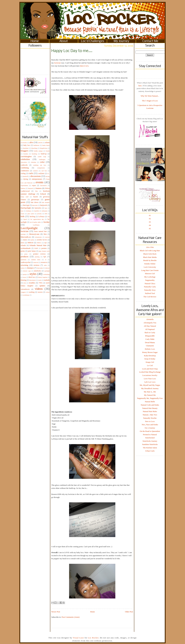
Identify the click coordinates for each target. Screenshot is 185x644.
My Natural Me (150, 395)
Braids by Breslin (150, 260)
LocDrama (36, 225)
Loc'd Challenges (93, 41)
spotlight (47, 271)
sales (45, 265)
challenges (42, 159)
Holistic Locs (150, 349)
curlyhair (41, 174)
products (25, 256)
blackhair (26, 148)
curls (31, 173)
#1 (150, 215)
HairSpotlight (26, 208)
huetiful (37, 211)
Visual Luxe (78, 638)
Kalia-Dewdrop (150, 356)
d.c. (48, 174)
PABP (36, 248)
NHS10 (30, 243)
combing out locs (40, 165)
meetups (23, 234)
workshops (26, 295)
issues (22, 214)
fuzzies (36, 197)
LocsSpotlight (29, 228)
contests (35, 171)
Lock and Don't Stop (150, 369)
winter (48, 292)
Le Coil (150, 365)
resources (44, 262)
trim (25, 283)
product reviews (39, 254)
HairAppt (26, 205)
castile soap (42, 157)
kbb (46, 214)
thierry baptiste (43, 277)
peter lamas (32, 251)
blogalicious (44, 148)
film (36, 191)
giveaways (35, 200)
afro (31, 142)
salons (23, 268)
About (64, 41)
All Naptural (150, 329)
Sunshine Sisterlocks (150, 444)
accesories (24, 143)
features (39, 188)
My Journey (121, 41)
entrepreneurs (37, 179)
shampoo (30, 268)
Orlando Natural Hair (38, 245)
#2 (150, 219)
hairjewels (44, 205)
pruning (37, 257)
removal (36, 262)
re (46, 260)
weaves (40, 292)
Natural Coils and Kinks (150, 405)
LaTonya (41, 217)
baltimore (36, 145)
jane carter (31, 214)
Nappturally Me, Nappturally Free (150, 398)
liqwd (25, 219)
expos (34, 185)
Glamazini (150, 346)
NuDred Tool (150, 293)
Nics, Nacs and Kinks (150, 425)
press (26, 254)
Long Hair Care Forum (150, 270)
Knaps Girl (150, 362)
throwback (32, 280)
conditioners (25, 171)
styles (33, 274)
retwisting (24, 265)
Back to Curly (150, 332)
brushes (26, 154)
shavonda (40, 268)
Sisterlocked (150, 438)
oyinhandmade (26, 248)
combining (25, 168)
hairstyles (38, 208)
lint (49, 217)
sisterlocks (37, 271)
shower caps (27, 271)
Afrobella (150, 319)
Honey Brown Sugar (150, 352)
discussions (36, 176)
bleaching (34, 148)
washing (32, 292)
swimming (46, 274)
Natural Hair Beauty (150, 408)
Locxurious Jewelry (150, 375)
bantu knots (46, 145)
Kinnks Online (150, 264)
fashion (23, 188)
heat (22, 211)
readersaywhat (26, 262)
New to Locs (150, 421)
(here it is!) (84, 66)
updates (42, 286)
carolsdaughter (26, 156)
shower (47, 268)
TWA (41, 283)
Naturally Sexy (150, 290)
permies (44, 248)
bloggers (25, 151)
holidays (29, 211)
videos (39, 289)
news (22, 243)
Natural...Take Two (150, 415)
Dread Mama (150, 342)
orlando (23, 245)
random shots (36, 260)
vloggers (23, 292)
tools (40, 280)
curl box (44, 171)
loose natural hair (40, 231)
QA (45, 257)
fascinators (43, 185)
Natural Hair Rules (150, 411)
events (40, 182)
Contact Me (150, 41)
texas (24, 277)
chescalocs (24, 162)
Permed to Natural (150, 435)
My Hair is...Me (150, 392)
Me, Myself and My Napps (150, 385)
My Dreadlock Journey (150, 388)
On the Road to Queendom (150, 431)
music (25, 240)
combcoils (24, 165)
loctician (25, 231)
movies (47, 237)
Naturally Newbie (150, 418)
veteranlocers (25, 289)
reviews (36, 265)
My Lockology (150, 277)
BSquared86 (150, 336)
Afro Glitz (150, 247)
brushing (34, 154)
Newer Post (56, 612)
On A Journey (150, 428)
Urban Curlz (150, 451)
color (42, 162)
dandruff (25, 176)
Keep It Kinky (150, 359)
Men (45, 234)
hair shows (35, 202)
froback (43, 194)
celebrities (25, 159)
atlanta (47, 143)
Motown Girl (150, 274)
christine (34, 162)
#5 (150, 229)
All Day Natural (150, 326)
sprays (25, 274)
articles (40, 143)
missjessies (38, 237)
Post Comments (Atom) (71, 617)
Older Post (129, 612)
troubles (32, 283)
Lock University (150, 267)
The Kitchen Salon (150, 448)
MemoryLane (34, 234)
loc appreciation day (37, 219)
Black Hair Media (150, 257)
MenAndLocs (26, 237)
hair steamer (46, 202)
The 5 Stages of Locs (150, 101)
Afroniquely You (150, 323)
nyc (46, 243)
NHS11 (39, 243)
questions (23, 260)
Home (35, 41)
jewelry (39, 214)
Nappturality (150, 280)
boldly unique (38, 151)
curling (23, 174)
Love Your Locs (150, 379)
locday (47, 222)
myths (32, 240)
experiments (24, 185)
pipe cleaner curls (44, 251)
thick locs (32, 277)
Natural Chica (150, 283)
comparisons (41, 168)
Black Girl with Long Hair (150, 251)
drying (48, 176)
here (140, 86)
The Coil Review (150, 297)
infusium (45, 211)
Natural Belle (150, 402)
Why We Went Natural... (150, 96)
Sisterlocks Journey (150, 441)
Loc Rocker (93, 638)
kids (23, 216)
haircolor (35, 205)
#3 (150, 222)
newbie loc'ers (42, 240)
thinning (23, 280)
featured (30, 188)
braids (48, 151)
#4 (150, 225)
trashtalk (47, 280)
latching (32, 217)
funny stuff (25, 197)
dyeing (26, 179)
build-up (44, 154)
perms (23, 251)
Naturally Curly (150, 287)
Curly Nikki (150, 339)
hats (46, 208)
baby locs (27, 145)
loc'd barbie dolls (35, 222)
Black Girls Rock (150, 254)
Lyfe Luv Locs (150, 382)
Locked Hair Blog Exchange (150, 372)
